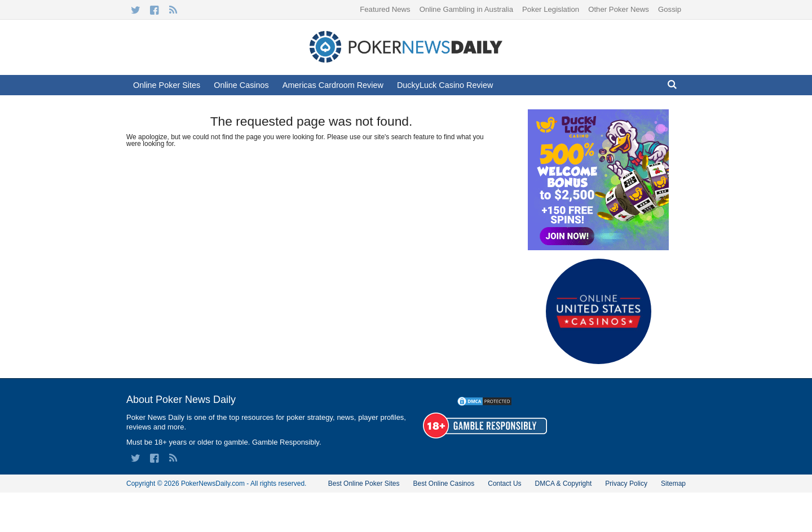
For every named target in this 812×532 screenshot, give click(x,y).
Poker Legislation (551, 9)
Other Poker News (619, 9)
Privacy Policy (626, 484)
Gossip (670, 9)
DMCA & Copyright (564, 484)
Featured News (385, 9)
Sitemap (673, 484)
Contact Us (504, 484)
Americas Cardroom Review (333, 85)
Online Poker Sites (167, 85)
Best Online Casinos (443, 484)
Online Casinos (241, 85)
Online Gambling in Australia (466, 9)
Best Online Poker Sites (364, 484)
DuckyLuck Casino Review (445, 85)
